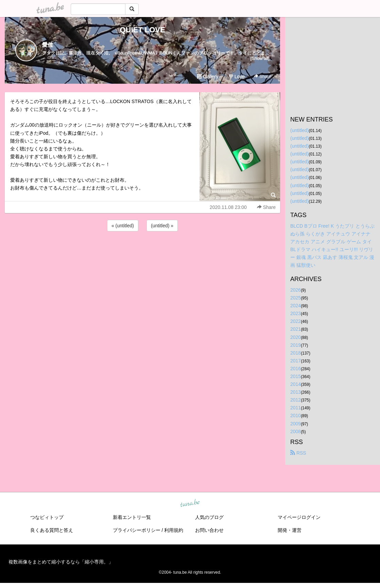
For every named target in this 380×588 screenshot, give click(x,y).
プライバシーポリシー (137, 530)
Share (263, 76)
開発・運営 (290, 530)
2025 (296, 298)
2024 (296, 306)
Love (237, 77)
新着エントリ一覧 (132, 517)
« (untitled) (123, 226)
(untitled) (299, 130)
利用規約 (174, 530)
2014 (296, 384)
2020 (296, 337)
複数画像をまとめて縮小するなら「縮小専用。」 (61, 562)
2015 (296, 376)
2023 (296, 313)
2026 (296, 290)
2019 (296, 345)
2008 (296, 431)
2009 (296, 424)
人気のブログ (209, 517)
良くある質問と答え (52, 530)
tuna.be (190, 503)
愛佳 (48, 45)
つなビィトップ (47, 517)
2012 (296, 400)
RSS (298, 453)
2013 (296, 392)
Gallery (208, 77)
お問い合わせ (209, 530)
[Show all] (260, 58)
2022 (296, 321)
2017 (296, 361)
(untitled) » (162, 226)
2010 (296, 415)
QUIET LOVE (142, 30)
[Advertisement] (142, 251)
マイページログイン (299, 517)
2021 (296, 329)
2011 (296, 408)
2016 (296, 369)
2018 (296, 353)
